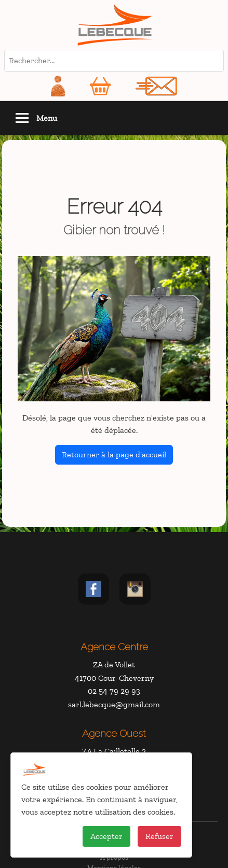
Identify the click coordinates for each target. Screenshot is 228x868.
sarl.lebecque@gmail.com (114, 704)
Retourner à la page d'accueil (114, 454)
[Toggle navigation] (22, 118)
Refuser (159, 836)
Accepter (106, 836)
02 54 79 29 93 (114, 691)
